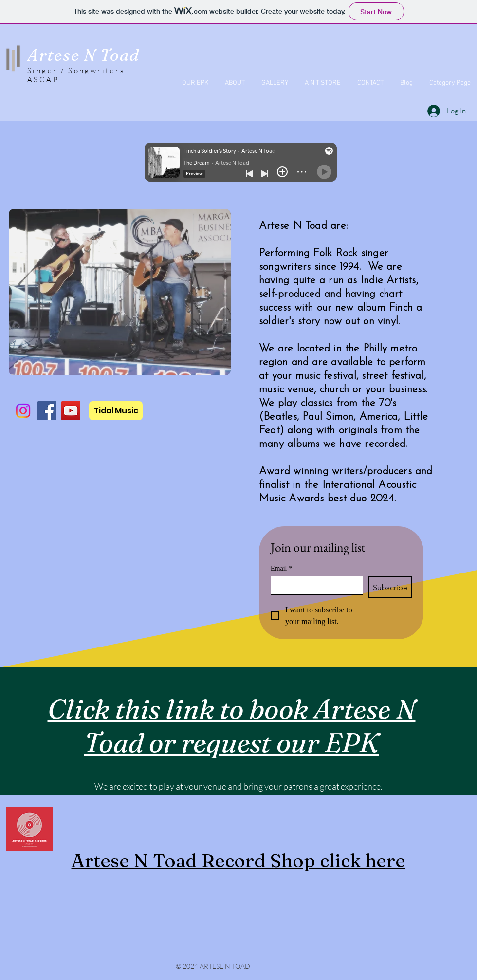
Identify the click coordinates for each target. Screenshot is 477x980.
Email (281, 568)
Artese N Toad (83, 55)
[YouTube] (71, 411)
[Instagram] (23, 411)
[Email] (314, 585)
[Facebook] (47, 411)
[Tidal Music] (116, 411)
